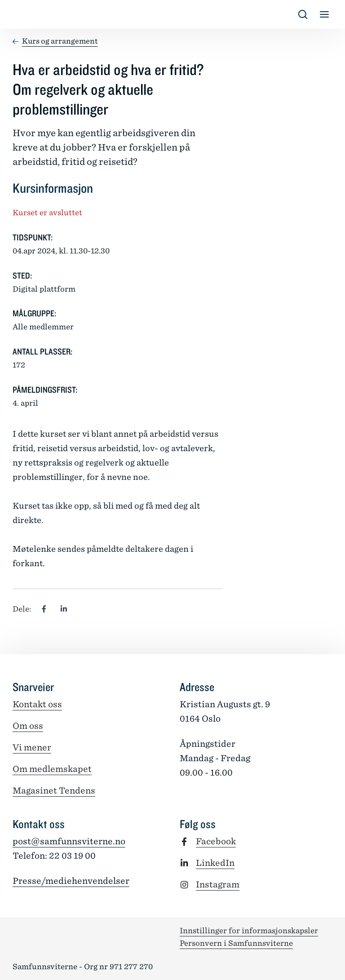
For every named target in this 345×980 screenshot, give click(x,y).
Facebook (216, 841)
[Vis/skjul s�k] (303, 14)
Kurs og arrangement (60, 41)
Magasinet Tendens (54, 791)
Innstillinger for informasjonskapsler (249, 931)
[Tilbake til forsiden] (20, 14)
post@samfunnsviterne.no (69, 841)
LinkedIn (215, 863)
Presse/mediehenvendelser (71, 881)
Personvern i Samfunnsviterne (236, 943)
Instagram (218, 885)
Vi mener (32, 747)
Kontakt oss (37, 704)
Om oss (28, 726)
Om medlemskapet (52, 769)
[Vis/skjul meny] (324, 14)
